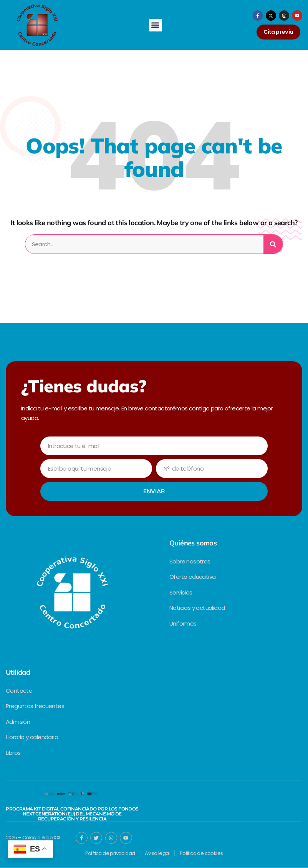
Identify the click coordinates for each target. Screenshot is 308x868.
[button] (155, 25)
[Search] (273, 244)
